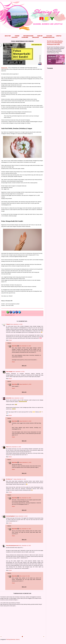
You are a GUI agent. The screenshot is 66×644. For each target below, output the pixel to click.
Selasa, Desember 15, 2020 (25, 384)
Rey (4, 68)
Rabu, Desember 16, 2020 (25, 498)
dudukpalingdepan (10, 516)
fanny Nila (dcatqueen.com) (12, 546)
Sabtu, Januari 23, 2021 (24, 576)
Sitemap (17, 36)
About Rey (8, 36)
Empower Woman (28, 36)
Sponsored (25, 37)
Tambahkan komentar (22, 593)
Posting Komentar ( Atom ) (13, 639)
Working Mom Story (49, 37)
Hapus (10, 340)
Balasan (9, 343)
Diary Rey (40, 36)
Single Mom (35, 37)
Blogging (49, 36)
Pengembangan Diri (10, 315)
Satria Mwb (9, 398)
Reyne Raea (15, 346)
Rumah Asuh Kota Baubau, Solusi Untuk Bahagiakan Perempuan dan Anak (55, 43)
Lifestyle (59, 36)
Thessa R (8, 324)
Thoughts (15, 37)
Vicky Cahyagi (9, 372)
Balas (7, 340)
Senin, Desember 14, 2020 (16, 324)
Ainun (7, 447)
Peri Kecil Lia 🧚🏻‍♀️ (10, 479)
